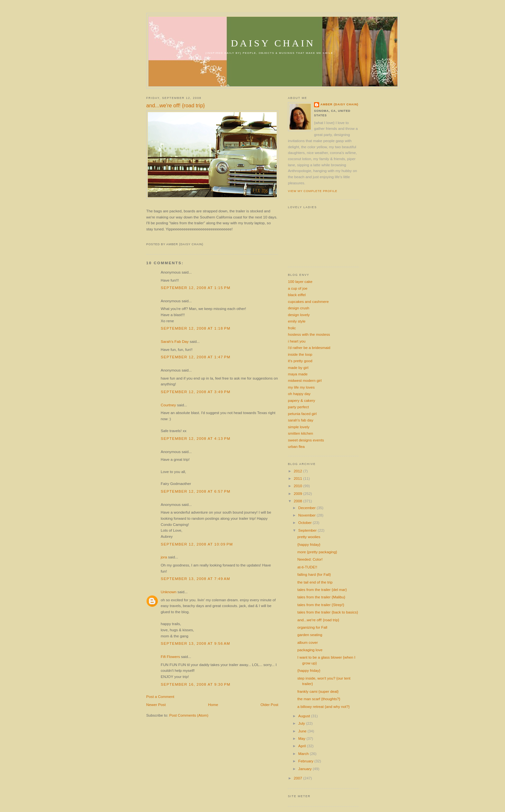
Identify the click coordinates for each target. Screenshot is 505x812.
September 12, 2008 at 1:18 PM (195, 328)
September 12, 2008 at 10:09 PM (197, 544)
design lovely (299, 315)
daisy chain (273, 43)
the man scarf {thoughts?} (319, 699)
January (305, 769)
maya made (298, 374)
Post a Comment (160, 696)
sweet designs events (306, 440)
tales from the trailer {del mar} (322, 590)
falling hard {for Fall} (314, 574)
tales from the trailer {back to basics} (328, 612)
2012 (298, 471)
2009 (298, 493)
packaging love (310, 650)
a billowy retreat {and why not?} (323, 706)
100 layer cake (300, 281)
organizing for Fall (312, 627)
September (308, 530)
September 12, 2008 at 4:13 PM (195, 438)
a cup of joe (298, 288)
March (304, 754)
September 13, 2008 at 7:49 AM (195, 579)
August (305, 716)
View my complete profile (313, 191)
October (305, 522)
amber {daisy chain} (339, 104)
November (307, 515)
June (303, 731)
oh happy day (299, 394)
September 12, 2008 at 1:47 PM (195, 357)
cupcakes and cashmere (308, 301)
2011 (298, 478)
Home (213, 705)
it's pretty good (300, 361)
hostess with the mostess (309, 334)
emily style (297, 321)
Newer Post (156, 705)
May (302, 738)
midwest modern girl (305, 380)
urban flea (296, 446)
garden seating (310, 635)
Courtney (168, 405)
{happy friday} (309, 544)
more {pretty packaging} (317, 552)
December (307, 508)
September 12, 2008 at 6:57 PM (195, 491)
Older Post (269, 705)
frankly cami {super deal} (318, 691)
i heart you (297, 341)
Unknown (169, 592)
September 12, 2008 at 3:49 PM (195, 392)
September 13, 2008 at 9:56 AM (195, 643)
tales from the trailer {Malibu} (321, 597)
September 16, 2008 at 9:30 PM (195, 684)
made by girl (298, 367)
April (303, 746)
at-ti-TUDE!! (307, 567)
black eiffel (297, 295)
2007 (298, 778)
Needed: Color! (310, 559)
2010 (298, 486)
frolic (292, 328)
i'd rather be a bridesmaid (309, 348)
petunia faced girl (302, 414)
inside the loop (300, 354)
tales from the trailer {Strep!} (321, 605)
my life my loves (301, 387)
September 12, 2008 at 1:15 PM (195, 288)
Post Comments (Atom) (189, 715)
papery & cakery (301, 400)
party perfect (298, 407)
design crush (299, 308)
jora (164, 557)
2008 (298, 501)
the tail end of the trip (315, 582)
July (302, 723)
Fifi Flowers (170, 657)
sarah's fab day (301, 420)
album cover (308, 642)
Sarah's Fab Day (175, 341)
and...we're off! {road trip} (176, 105)
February (306, 761)
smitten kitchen (300, 433)
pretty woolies (309, 537)
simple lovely (299, 427)
